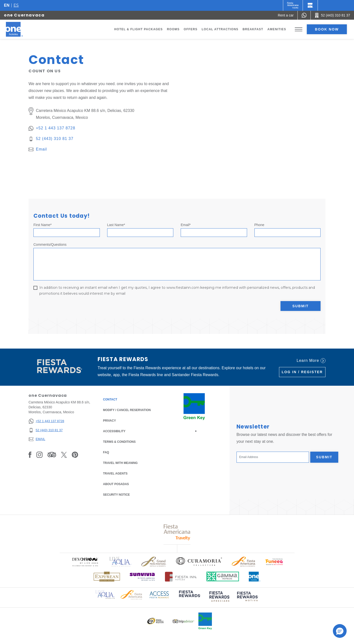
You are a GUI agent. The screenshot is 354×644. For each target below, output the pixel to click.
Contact (110, 399)
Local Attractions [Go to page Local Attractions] (220, 29)
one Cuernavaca (24, 15)
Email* (186, 225)
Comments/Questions (50, 245)
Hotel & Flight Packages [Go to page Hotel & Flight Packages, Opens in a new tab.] (139, 29)
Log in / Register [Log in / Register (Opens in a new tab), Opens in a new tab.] (302, 372)
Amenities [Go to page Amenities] (277, 29)
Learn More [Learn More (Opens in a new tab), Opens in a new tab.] (311, 361)
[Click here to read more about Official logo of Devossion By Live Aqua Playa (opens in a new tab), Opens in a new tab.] (85, 562)
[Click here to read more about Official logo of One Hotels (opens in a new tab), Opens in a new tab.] (255, 577)
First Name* (43, 225)
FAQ (106, 452)
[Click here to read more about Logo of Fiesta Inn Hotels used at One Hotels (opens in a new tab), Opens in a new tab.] (181, 577)
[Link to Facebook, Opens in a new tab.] (30, 455)
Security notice (116, 495)
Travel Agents (115, 474)
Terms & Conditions (119, 441)
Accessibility (114, 431)
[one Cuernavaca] (20, 29)
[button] (340, 631)
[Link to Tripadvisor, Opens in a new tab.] (52, 455)
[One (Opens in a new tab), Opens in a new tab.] (293, 5)
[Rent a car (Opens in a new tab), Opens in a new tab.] (286, 15)
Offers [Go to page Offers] (191, 29)
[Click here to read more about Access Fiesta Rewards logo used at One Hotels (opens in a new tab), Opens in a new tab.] (159, 594)
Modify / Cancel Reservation (127, 410)
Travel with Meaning (120, 463)
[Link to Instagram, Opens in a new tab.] (39, 455)
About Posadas (116, 484)
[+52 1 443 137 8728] (46, 421)
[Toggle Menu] (299, 29)
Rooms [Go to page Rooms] (173, 29)
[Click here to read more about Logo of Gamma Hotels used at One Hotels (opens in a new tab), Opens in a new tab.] (223, 576)
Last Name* (116, 225)
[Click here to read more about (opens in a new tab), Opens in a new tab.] (189, 597)
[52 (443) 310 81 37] (46, 430)
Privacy (109, 420)
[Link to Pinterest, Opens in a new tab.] (75, 455)
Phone (259, 225)
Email (41, 149)
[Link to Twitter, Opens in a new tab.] (64, 455)
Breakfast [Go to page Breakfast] (253, 29)
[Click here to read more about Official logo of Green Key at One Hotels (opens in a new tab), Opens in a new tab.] (205, 621)
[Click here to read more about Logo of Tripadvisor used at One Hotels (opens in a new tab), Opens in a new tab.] (183, 621)
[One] (310, 5)
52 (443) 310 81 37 (55, 139)
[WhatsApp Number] (304, 15)
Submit (300, 306)
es (16, 5)
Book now (327, 29)
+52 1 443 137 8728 (56, 128)
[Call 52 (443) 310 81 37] (332, 15)
